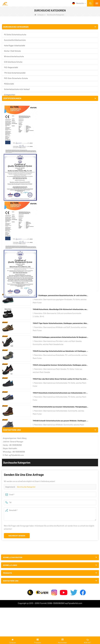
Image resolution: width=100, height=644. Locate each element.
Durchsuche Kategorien (26, 80)
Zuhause (39, 15)
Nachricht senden (17, 128)
